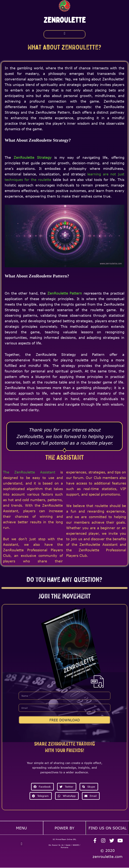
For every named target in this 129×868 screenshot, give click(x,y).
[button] (64, 33)
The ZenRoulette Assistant (29, 472)
